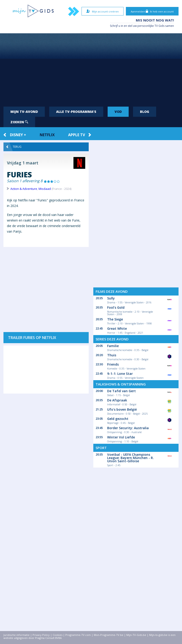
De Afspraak (117, 400)
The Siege (115, 319)
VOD (118, 112)
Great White (117, 328)
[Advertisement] (91, 68)
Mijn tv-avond (24, 112)
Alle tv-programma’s (76, 112)
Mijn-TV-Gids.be (136, 635)
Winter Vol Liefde (121, 437)
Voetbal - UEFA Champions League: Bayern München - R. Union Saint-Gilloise (130, 458)
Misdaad (45, 189)
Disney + (18, 135)
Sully (111, 298)
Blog (145, 112)
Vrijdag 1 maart (23, 163)
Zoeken (19, 122)
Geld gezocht (118, 419)
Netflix (47, 135)
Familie (113, 346)
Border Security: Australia (128, 428)
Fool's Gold (116, 307)
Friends (113, 364)
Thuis (112, 355)
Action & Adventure (24, 189)
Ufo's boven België (122, 409)
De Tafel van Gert (121, 391)
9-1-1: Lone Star (120, 374)
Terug (14, 147)
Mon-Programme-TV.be (109, 635)
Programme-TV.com (78, 635)
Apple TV (77, 135)
